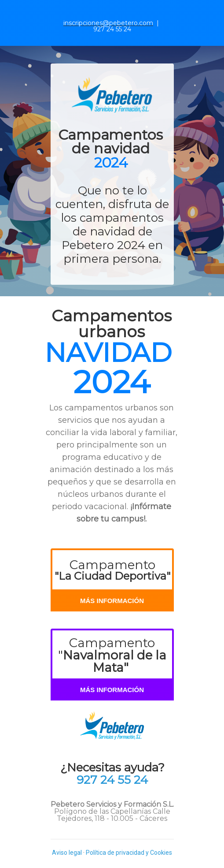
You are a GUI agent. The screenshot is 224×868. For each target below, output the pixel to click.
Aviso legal (67, 853)
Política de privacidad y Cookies (129, 853)
